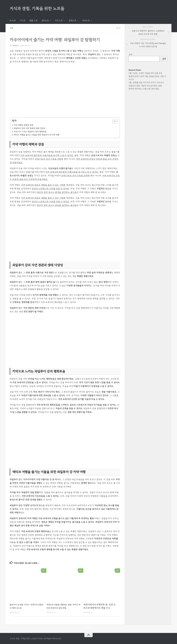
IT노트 (23, 20)
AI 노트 (13, 20)
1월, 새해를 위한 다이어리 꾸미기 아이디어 (146, 82)
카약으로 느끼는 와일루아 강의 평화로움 (30, 131)
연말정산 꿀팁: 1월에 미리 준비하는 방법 (145, 86)
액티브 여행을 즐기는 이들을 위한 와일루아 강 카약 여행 (37, 135)
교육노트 (86, 20)
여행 (12, 28)
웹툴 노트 (33, 20)
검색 (130, 54)
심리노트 (45, 20)
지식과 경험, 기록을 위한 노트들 (37, 8)
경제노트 (72, 20)
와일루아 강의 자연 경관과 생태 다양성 (29, 128)
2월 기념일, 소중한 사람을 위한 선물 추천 (145, 73)
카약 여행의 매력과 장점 (24, 125)
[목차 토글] (114, 121)
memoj (16, 45)
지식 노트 (59, 20)
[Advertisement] (65, 92)
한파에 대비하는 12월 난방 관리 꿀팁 (144, 89)
